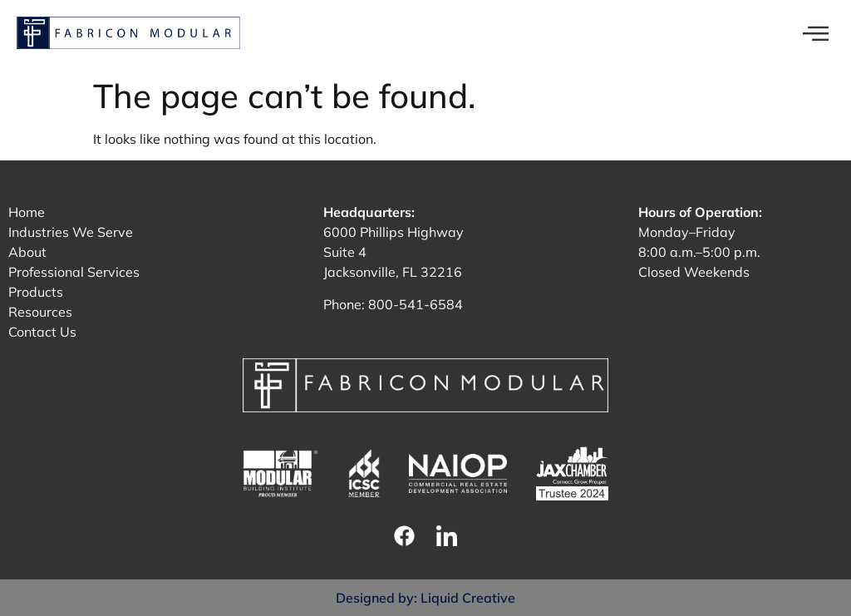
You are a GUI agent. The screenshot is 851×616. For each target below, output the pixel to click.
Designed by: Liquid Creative (425, 598)
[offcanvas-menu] (816, 34)
